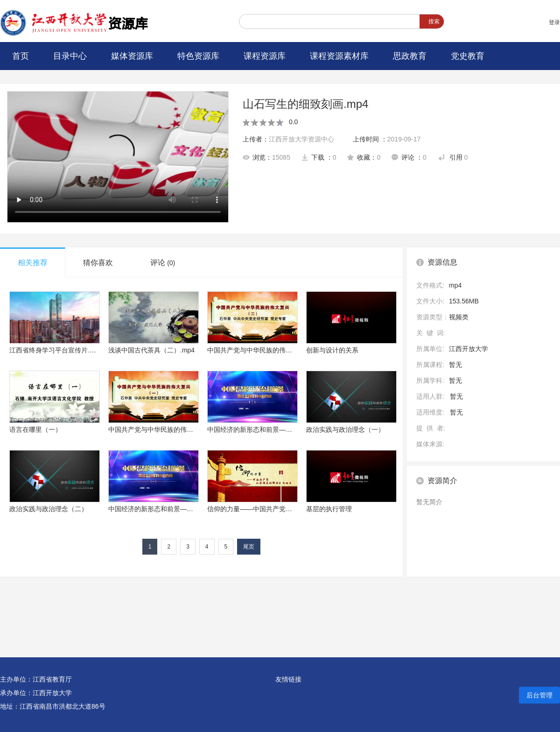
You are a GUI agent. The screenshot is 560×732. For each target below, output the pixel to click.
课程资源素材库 (339, 56)
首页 (21, 56)
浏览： (266, 157)
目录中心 (70, 56)
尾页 (249, 547)
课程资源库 (265, 56)
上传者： (288, 139)
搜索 (434, 21)
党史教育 (468, 56)
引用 (453, 157)
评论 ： (409, 157)
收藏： (364, 157)
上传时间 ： (387, 139)
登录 (554, 22)
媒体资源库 (132, 56)
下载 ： (319, 157)
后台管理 (539, 695)
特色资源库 (198, 56)
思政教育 (410, 56)
